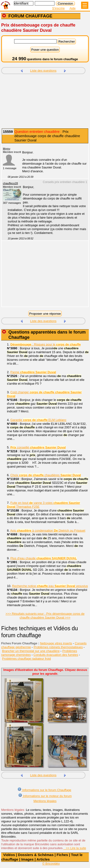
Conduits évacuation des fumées (56, 655)
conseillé (38, 447)
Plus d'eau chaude (44, 558)
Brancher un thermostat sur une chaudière (31, 651)
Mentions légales (45, 801)
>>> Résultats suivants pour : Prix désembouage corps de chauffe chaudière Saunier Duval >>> (45, 616)
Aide (72, 8)
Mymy (7, 149)
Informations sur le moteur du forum (45, 795)
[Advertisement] (45, 102)
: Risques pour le (45, 344)
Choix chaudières (46, 475)
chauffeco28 (10, 183)
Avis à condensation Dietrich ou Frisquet (48, 531)
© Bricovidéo (51, 864)
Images (27, 859)
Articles (43, 859)
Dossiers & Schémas (36, 855)
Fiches (62, 855)
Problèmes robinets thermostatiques (58, 647)
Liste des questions (43, 71)
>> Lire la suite (75, 848)
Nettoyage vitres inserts (56, 643)
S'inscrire (58, 8)
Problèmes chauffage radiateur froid (27, 659)
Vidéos (9, 855)
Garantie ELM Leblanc (38, 420)
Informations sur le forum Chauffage (44, 790)
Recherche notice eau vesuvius (50, 586)
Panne (33, 372)
